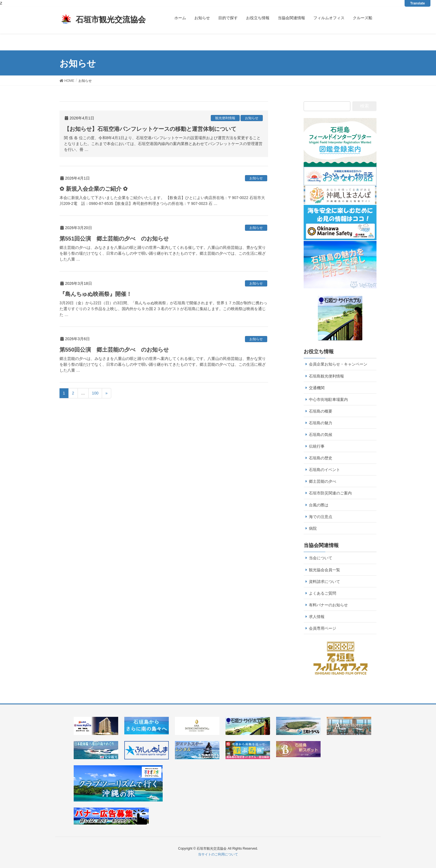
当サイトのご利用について (218, 854)
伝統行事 (317, 446)
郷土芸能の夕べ (323, 481)
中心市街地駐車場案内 (328, 399)
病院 (313, 528)
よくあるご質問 (323, 593)
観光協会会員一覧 (324, 570)
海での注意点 (321, 517)
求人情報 (317, 617)
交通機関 (317, 388)
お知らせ (252, 118)
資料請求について (324, 582)
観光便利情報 (225, 118)
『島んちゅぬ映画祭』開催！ (96, 294)
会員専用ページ (323, 628)
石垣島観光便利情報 (326, 376)
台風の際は (319, 505)
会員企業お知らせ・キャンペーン (338, 364)
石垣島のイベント (324, 470)
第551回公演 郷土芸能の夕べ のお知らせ (114, 239)
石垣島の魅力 (321, 423)
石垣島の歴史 (321, 458)
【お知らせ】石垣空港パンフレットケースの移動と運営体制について (150, 129)
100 (95, 393)
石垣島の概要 (321, 411)
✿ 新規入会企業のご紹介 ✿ (94, 189)
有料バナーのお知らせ (328, 605)
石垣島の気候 (321, 435)
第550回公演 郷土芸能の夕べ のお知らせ (114, 350)
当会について (321, 558)
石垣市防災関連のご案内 (330, 493)
